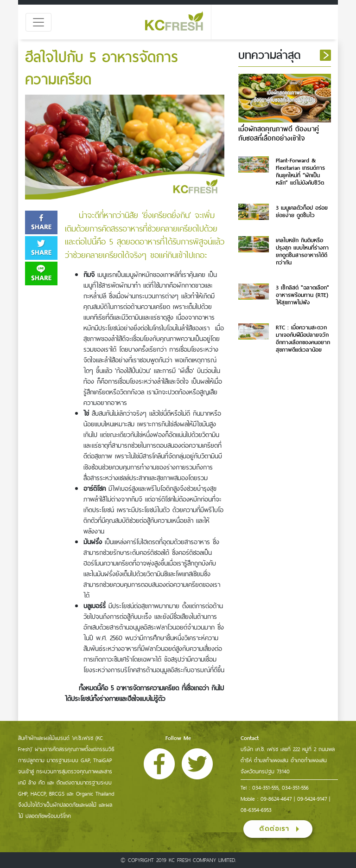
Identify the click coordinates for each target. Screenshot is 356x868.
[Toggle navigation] (38, 22)
